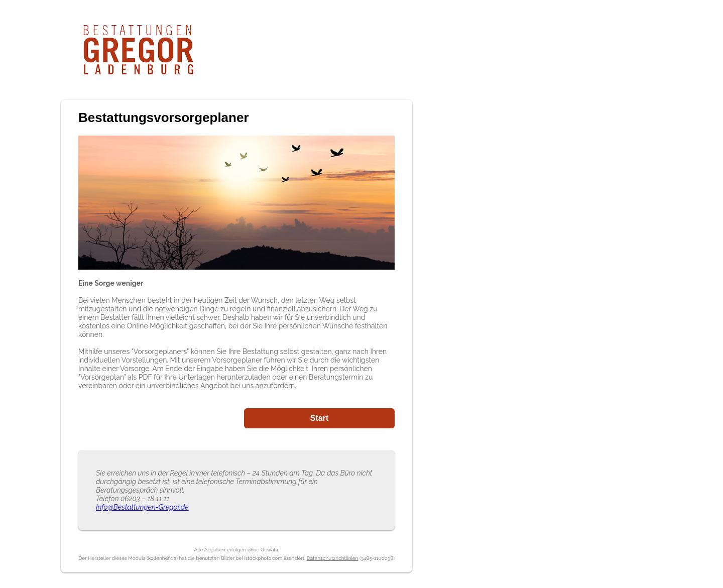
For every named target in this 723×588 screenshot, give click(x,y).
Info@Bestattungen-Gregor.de (142, 507)
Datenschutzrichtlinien (333, 558)
